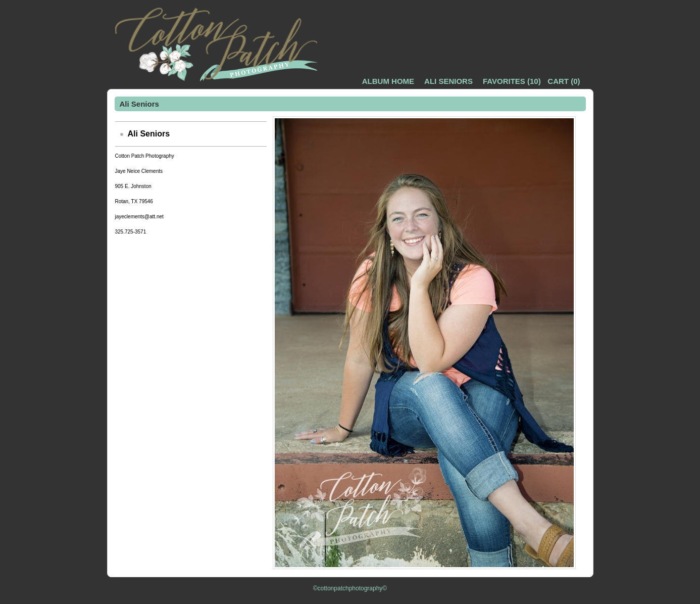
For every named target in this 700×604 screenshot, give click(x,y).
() (512, 81)
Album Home (388, 81)
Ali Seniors (448, 81)
